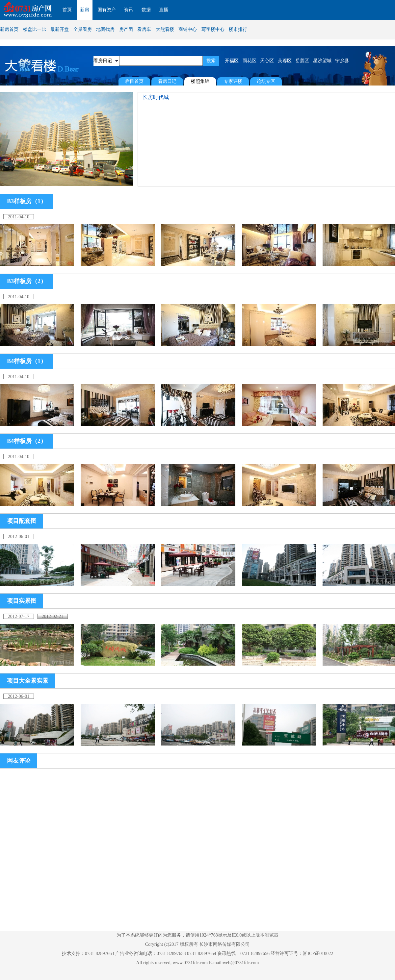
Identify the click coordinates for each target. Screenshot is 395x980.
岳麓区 (302, 61)
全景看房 (83, 29)
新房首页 (9, 29)
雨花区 (250, 61)
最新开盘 (60, 29)
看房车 (144, 29)
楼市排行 (238, 29)
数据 (146, 10)
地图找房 (105, 29)
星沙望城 (322, 61)
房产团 (126, 29)
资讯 (129, 10)
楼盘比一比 (35, 29)
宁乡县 (342, 61)
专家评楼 (233, 81)
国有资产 (107, 10)
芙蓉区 (285, 61)
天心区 (267, 61)
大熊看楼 (165, 29)
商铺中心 (188, 29)
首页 (67, 10)
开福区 (232, 61)
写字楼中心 (213, 29)
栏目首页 (134, 81)
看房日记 (167, 81)
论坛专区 (266, 81)
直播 (164, 10)
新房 (85, 10)
